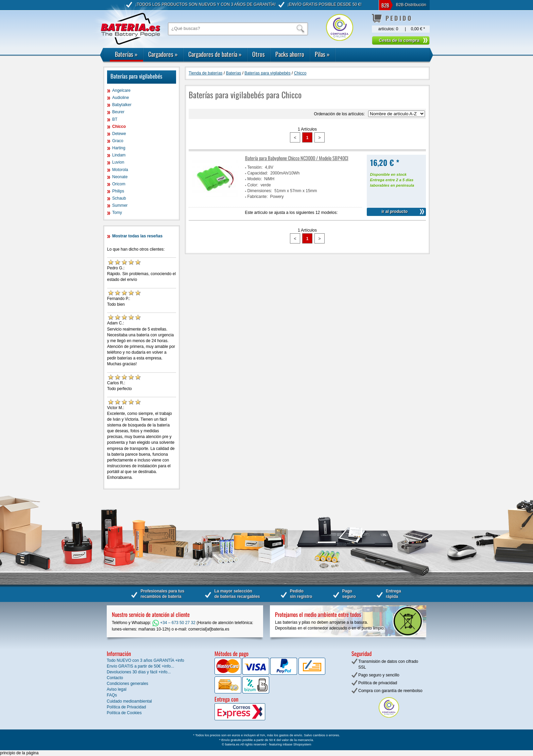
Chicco (119, 127)
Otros (259, 54)
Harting (119, 148)
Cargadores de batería (215, 54)
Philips (118, 191)
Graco (118, 141)
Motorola (120, 170)
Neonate (120, 177)
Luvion (118, 162)
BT (115, 119)
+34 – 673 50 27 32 (174, 623)
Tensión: (255, 167)
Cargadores (163, 54)
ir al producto (394, 212)
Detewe (119, 134)
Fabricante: (258, 197)
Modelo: (255, 179)
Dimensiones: (260, 191)
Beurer (118, 112)
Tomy (117, 213)
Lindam (119, 155)
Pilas (322, 54)
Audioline (121, 98)
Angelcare (121, 90)
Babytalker (122, 105)
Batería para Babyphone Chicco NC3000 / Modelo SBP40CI (297, 158)
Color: (253, 185)
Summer (120, 205)
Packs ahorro (290, 54)
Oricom (119, 184)
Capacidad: (258, 173)
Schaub (119, 198)
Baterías (126, 54)
